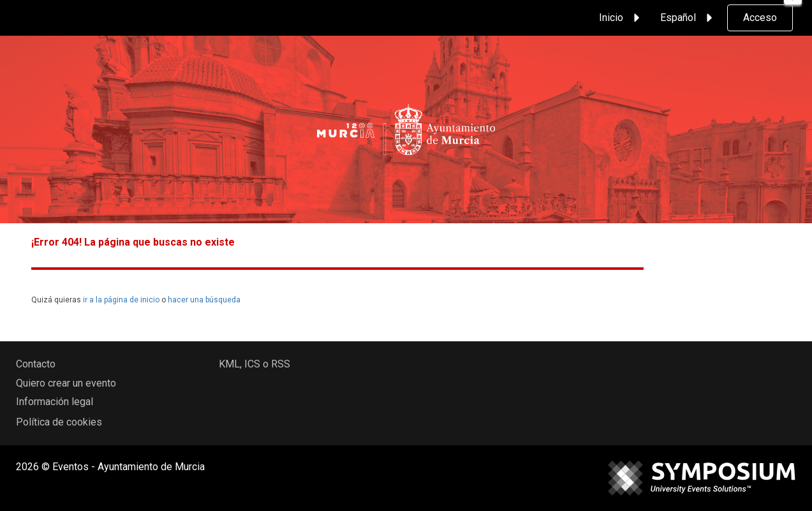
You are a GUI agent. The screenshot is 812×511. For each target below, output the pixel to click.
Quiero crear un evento (66, 383)
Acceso (760, 18)
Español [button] (688, 18)
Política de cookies (59, 422)
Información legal (55, 402)
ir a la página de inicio (121, 300)
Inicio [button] (621, 18)
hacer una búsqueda (204, 300)
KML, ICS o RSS (255, 364)
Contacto (36, 364)
